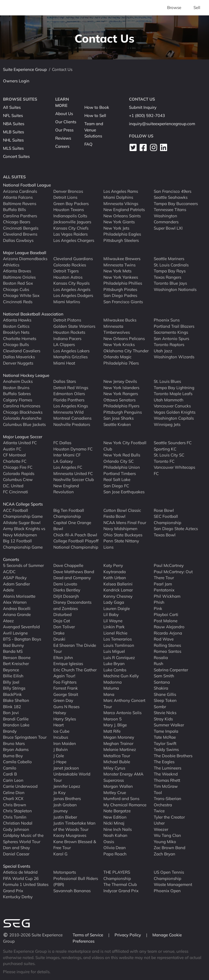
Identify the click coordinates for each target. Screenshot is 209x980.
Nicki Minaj (114, 823)
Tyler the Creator (169, 817)
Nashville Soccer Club (74, 480)
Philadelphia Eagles (122, 234)
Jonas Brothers (67, 799)
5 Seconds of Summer (23, 565)
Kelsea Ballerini (118, 584)
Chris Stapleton (17, 811)
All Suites (12, 107)
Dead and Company (72, 578)
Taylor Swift (165, 743)
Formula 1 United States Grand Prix (26, 888)
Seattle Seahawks (171, 197)
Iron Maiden (65, 743)
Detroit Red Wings (71, 388)
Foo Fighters (65, 682)
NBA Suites (14, 124)
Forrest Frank (66, 688)
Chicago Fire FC (18, 467)
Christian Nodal (18, 823)
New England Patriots (124, 210)
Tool (158, 793)
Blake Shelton (16, 700)
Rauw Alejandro (169, 627)
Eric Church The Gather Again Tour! (75, 673)
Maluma (111, 688)
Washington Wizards (174, 357)
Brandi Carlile (16, 719)
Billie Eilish (13, 676)
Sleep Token (165, 700)
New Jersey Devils (120, 381)
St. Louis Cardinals (171, 265)
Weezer (161, 829)
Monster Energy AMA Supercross (123, 777)
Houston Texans (69, 210)
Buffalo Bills (14, 210)
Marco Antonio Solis (122, 713)
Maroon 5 (113, 719)
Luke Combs (115, 670)
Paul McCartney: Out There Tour (173, 575)
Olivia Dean (115, 848)
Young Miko (165, 842)
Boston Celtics (16, 326)
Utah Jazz (163, 351)
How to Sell (95, 115)
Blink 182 (12, 707)
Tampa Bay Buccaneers (176, 204)
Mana (109, 694)
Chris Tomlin (15, 817)
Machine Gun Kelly (121, 676)
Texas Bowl (165, 535)
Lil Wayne (113, 621)
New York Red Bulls (122, 455)
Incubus (61, 737)
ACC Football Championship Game (23, 513)
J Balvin (61, 749)
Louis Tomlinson (119, 645)
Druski (59, 639)
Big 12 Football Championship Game (23, 544)
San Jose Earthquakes (124, 492)
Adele (8, 590)
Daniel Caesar (16, 854)
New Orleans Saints (122, 216)
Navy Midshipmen (120, 529)
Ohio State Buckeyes (123, 535)
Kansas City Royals (71, 283)
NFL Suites (13, 115)
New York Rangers (121, 394)
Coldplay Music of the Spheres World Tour (23, 838)
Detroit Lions (65, 197)
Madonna (113, 682)
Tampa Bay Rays (170, 271)
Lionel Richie (115, 633)
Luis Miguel (114, 651)
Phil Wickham (167, 596)
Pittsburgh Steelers (121, 240)
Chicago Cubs (16, 289)
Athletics (11, 265)
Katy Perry (113, 565)
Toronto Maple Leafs (173, 394)
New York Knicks (119, 345)
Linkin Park (114, 627)
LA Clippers (64, 345)
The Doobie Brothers (173, 756)
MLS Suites (13, 148)
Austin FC (12, 449)
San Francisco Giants (123, 302)
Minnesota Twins (119, 265)
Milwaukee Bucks (120, 320)
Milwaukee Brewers (122, 259)
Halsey (60, 713)
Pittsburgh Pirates (120, 289)
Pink (158, 608)
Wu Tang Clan (167, 835)
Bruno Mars (14, 743)
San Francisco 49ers (173, 191)
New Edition (115, 817)
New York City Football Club (125, 446)
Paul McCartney (169, 565)
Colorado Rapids (19, 474)
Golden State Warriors (74, 326)
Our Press (64, 130)
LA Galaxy (63, 461)
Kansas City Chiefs (71, 228)
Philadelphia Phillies (123, 283)
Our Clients (66, 122)
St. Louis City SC (169, 455)
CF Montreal (14, 455)
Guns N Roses (66, 707)
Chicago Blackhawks (23, 412)
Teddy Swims (166, 749)
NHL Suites (13, 140)
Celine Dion (14, 793)
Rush (159, 664)
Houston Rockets (69, 332)
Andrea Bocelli (17, 608)
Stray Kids (163, 719)
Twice (159, 811)
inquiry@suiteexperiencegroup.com (162, 124)
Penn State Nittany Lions (121, 544)
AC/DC (9, 572)
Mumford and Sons (121, 799)
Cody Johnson (16, 829)
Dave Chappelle (68, 565)
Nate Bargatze (117, 811)
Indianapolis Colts (70, 216)
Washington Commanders (166, 219)
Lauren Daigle (117, 608)
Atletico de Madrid (20, 872)
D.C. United (13, 486)
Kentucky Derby (18, 897)
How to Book (97, 107)
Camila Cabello (17, 762)
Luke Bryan (114, 664)
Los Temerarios (118, 639)
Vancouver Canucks (172, 406)
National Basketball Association (33, 314)
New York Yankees (121, 277)
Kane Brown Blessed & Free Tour (75, 845)
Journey (61, 811)
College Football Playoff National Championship (76, 544)
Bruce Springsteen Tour (25, 737)
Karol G (60, 854)
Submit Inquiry (143, 107)
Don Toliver (64, 627)
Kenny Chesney (118, 596)
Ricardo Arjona (168, 633)
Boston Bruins (16, 388)
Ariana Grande (17, 614)
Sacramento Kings (171, 332)
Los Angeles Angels (72, 289)
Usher (159, 823)
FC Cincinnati (16, 492)
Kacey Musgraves (70, 835)
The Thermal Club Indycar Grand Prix (121, 888)
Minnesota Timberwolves (117, 329)
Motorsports (65, 872)
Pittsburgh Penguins (123, 412)
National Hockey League (26, 375)
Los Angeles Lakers (71, 351)
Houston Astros (68, 277)
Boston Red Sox (18, 283)
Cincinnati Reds (18, 302)
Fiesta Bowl (114, 516)
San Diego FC (116, 486)
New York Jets (116, 228)
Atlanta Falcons (18, 197)
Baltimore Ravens (20, 204)
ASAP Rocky (15, 578)
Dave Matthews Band (74, 572)
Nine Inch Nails (118, 829)
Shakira (161, 688)
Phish (159, 602)
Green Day (63, 700)
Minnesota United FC (73, 474)
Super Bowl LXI (168, 228)
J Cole (59, 756)
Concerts (11, 559)
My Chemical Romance (125, 805)
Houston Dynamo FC (73, 449)
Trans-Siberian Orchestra (167, 802)
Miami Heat (64, 363)
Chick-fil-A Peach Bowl (75, 535)
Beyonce (11, 670)
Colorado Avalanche (22, 418)
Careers (62, 146)
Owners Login (16, 81)
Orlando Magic (117, 357)
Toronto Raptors (169, 345)
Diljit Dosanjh (66, 596)
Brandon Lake (16, 725)
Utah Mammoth (169, 400)
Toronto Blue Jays (170, 283)
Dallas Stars (65, 381)
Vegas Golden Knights (175, 412)
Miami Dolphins (118, 197)
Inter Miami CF (67, 455)
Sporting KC (165, 449)
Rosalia (161, 658)
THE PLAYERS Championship (117, 875)
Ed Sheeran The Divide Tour (75, 648)
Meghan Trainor (118, 743)
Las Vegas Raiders (70, 234)
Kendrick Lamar (118, 590)
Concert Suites (16, 156)
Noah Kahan (115, 835)
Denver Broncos (68, 191)
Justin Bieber (65, 817)
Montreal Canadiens (72, 418)
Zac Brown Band (170, 848)
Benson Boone (17, 658)
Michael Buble (117, 762)
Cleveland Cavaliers (22, 351)
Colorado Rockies (70, 265)
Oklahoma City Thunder (126, 351)
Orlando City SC (119, 461)
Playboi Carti (166, 614)
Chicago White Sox (21, 295)
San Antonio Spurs (171, 339)
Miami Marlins (67, 302)
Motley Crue (115, 793)
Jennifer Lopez (67, 786)
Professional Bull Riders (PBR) (76, 882)
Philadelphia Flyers (121, 406)
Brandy (10, 731)
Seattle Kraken (117, 424)
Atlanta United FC (20, 443)
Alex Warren (15, 602)
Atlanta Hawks (17, 320)
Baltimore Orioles (19, 277)
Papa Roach (115, 854)
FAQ (88, 144)
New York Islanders (121, 388)
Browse (174, 7)
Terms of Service (88, 935)
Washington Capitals (174, 418)
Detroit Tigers (66, 271)
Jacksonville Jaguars (72, 222)
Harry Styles (65, 719)
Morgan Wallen (118, 786)
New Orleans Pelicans (124, 339)
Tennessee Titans (170, 210)
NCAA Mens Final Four (125, 523)
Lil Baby (111, 614)
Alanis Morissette (19, 596)
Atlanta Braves (17, 271)
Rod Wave (164, 639)
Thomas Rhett (167, 780)
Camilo (10, 768)
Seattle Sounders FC (173, 443)
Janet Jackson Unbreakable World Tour (72, 774)
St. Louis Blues (167, 381)
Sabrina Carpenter (171, 670)
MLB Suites (13, 132)
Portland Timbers (120, 474)
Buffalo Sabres (17, 394)
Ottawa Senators (119, 400)
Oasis (109, 842)
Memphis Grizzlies (70, 357)
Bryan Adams (16, 749)
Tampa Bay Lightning (174, 388)
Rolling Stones (167, 645)
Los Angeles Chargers (74, 240)
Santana (162, 682)
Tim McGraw (166, 786)
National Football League (27, 185)
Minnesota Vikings (121, 204)
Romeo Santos (167, 651)
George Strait (66, 694)
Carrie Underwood (20, 786)
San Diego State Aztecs (176, 529)
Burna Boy (13, 756)
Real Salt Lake (117, 480)
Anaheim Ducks (18, 381)
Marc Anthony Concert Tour (124, 704)
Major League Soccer (23, 437)
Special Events (17, 866)
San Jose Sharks (119, 418)
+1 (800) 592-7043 (147, 115)
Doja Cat (62, 621)
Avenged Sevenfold (21, 627)
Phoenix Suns (167, 320)
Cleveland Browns (20, 234)
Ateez (8, 621)
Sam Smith (164, 676)
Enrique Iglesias (68, 664)
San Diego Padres (120, 295)
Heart (59, 725)
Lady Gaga (114, 602)
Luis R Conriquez (119, 658)
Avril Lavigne (15, 633)
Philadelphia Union (122, 467)
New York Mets (117, 271)
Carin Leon (13, 780)
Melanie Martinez (120, 749)
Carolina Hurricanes (22, 406)
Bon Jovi (11, 713)
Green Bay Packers (71, 204)
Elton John (63, 658)
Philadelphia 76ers (121, 363)
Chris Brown (15, 805)
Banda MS (13, 651)
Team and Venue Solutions (94, 130)
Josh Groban (65, 805)
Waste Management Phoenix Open (173, 888)
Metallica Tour (117, 756)
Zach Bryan (165, 854)
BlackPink (12, 694)
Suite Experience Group (25, 69)
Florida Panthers (69, 400)
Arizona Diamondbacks (25, 259)
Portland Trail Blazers (174, 326)
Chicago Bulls (16, 345)
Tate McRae (165, 737)
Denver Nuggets (18, 363)
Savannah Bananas (72, 891)
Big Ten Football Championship (69, 513)
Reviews (63, 138)
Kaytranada (115, 572)
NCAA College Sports (23, 504)
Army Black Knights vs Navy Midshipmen (24, 532)
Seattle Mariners (169, 259)
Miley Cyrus (114, 768)
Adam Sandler (16, 584)
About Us (64, 114)
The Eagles (164, 762)
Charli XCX (13, 799)
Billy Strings (14, 688)
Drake (59, 633)
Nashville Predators (72, 424)
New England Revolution (66, 489)
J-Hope (60, 762)
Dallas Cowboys (18, 240)
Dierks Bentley (67, 590)
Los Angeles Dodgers (73, 295)
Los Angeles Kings (71, 406)
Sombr (160, 707)
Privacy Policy (128, 935)
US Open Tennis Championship (169, 875)
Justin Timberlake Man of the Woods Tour (74, 826)
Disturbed (62, 614)
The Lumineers (167, 768)
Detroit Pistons (67, 320)
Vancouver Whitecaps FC (174, 470)
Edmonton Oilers (69, 394)
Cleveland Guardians (73, 259)
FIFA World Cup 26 (21, 878)
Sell (197, 7)
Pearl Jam (163, 584)
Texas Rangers (167, 277)
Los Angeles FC (68, 467)
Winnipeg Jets (167, 424)
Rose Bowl (164, 510)
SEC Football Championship (167, 519)
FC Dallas (62, 443)
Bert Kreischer (16, 664)
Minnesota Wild (68, 412)
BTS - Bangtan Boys (22, 639)
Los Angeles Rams (121, 191)
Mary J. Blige (115, 725)
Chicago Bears (17, 222)
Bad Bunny (13, 645)
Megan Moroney (119, 737)
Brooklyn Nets (16, 332)
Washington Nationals (175, 289)
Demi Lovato (65, 584)
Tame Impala (166, 731)
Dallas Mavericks (19, 357)
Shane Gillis (165, 694)
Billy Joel (11, 682)
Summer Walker (169, 725)
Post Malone (166, 621)
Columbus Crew (18, 480)
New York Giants (119, 222)
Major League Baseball (25, 253)
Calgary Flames (18, 400)
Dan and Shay (16, 848)
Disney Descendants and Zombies (72, 605)
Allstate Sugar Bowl (22, 523)
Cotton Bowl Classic (122, 510)
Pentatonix (164, 590)
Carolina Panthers (20, 216)
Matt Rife (112, 731)
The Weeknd (166, 774)
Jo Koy (59, 793)
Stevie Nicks (165, 713)
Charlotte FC (15, 461)
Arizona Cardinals (20, 191)
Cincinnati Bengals (21, 228)
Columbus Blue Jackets (24, 424)
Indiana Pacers (67, 339)
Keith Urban (115, 578)
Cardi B (10, 774)
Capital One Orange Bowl (72, 526)
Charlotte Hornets (20, 339)
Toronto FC (164, 461)
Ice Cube (61, 731)
